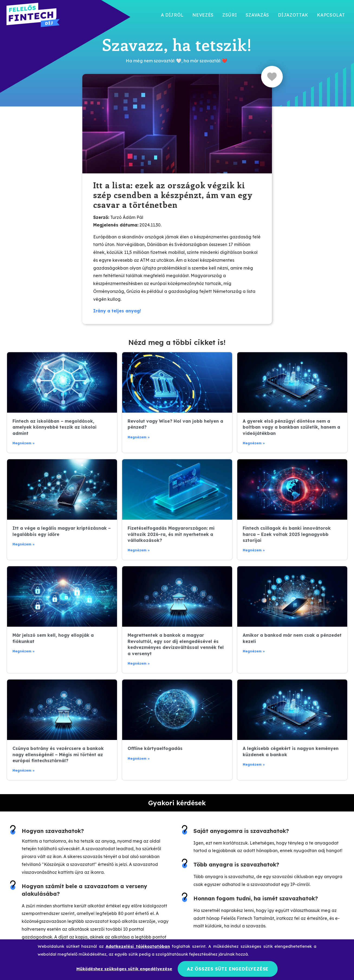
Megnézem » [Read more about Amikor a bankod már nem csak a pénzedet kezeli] (254, 651)
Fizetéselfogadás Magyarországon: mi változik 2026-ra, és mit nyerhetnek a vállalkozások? (171, 534)
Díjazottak (293, 15)
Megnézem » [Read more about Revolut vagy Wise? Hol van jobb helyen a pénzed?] (139, 437)
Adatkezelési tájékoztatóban (138, 945)
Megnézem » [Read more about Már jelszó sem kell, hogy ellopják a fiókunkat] (24, 651)
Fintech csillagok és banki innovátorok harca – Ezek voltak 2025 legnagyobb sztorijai (287, 534)
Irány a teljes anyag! (117, 311)
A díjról (172, 15)
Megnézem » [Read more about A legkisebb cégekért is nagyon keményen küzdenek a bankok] (254, 764)
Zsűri (230, 15)
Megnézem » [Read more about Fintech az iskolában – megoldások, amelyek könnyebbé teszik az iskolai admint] (24, 443)
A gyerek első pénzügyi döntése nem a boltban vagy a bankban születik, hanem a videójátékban (291, 427)
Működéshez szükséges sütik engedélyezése (124, 968)
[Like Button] (272, 77)
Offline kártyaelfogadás (155, 748)
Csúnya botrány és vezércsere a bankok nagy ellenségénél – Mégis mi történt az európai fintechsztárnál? (58, 754)
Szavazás (258, 15)
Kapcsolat (331, 15)
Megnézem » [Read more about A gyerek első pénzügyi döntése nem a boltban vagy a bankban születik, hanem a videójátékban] (254, 443)
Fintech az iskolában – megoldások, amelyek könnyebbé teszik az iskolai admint (54, 427)
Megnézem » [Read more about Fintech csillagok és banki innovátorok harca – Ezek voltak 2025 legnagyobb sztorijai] (254, 550)
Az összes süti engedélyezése (228, 968)
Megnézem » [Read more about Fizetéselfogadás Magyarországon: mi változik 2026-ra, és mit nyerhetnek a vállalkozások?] (139, 550)
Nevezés (203, 15)
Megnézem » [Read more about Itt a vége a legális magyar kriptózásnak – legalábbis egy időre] (24, 544)
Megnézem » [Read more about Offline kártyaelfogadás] (139, 759)
